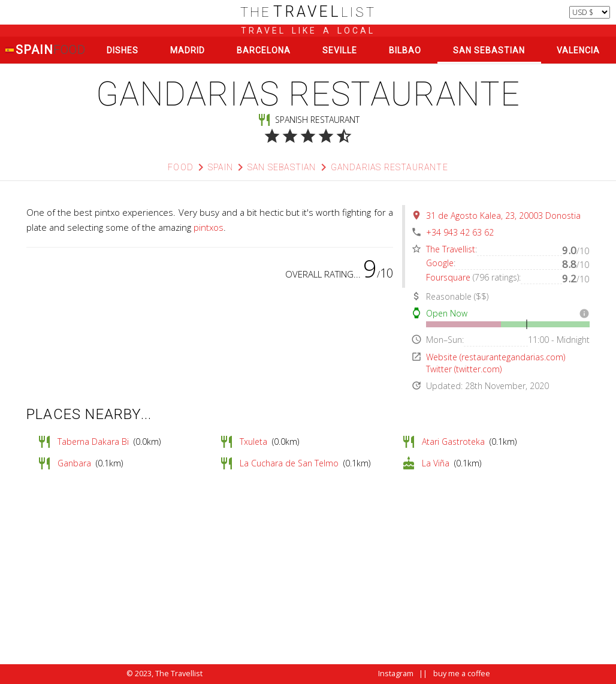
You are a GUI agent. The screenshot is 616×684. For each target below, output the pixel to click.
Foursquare (448, 277)
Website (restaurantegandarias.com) (496, 357)
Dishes (123, 50)
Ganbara (74, 463)
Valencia (578, 50)
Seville (340, 50)
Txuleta (253, 442)
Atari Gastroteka (453, 442)
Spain (45, 50)
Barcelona (264, 50)
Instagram (396, 674)
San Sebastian (489, 50)
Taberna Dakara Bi (93, 442)
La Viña (436, 463)
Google (440, 263)
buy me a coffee (462, 674)
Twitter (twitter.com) (464, 369)
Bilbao (405, 50)
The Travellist (451, 249)
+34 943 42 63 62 (460, 232)
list (308, 12)
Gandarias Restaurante (389, 167)
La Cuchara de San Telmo (289, 463)
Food (181, 167)
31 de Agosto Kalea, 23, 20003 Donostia (503, 216)
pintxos (209, 227)
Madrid (188, 50)
